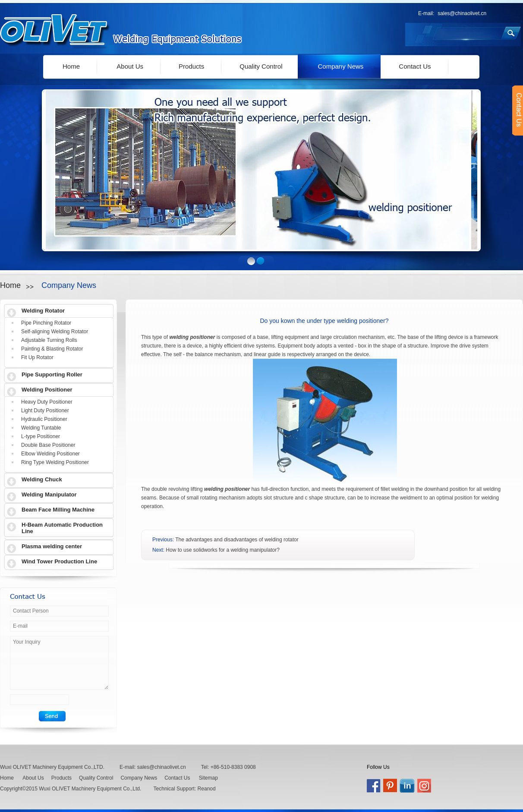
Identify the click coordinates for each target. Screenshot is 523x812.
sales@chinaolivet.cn (462, 13)
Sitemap (208, 778)
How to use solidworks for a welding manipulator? (222, 550)
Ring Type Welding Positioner (55, 462)
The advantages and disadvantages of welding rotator (237, 540)
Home (71, 66)
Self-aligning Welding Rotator (55, 332)
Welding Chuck (42, 479)
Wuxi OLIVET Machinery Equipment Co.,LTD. (52, 767)
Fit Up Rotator (37, 357)
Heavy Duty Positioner (47, 402)
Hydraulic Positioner (44, 419)
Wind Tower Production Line (59, 561)
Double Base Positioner (48, 445)
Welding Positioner (47, 390)
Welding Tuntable (41, 428)
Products (191, 66)
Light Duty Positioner (45, 411)
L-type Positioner (41, 436)
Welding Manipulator (49, 494)
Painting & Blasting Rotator (52, 349)
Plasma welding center (52, 546)
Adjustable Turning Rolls (49, 340)
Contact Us (415, 66)
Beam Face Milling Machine (58, 510)
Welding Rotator (43, 311)
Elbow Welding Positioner (50, 454)
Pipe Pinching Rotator (46, 323)
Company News (340, 66)
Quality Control (261, 66)
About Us (130, 66)
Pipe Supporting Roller (52, 374)
